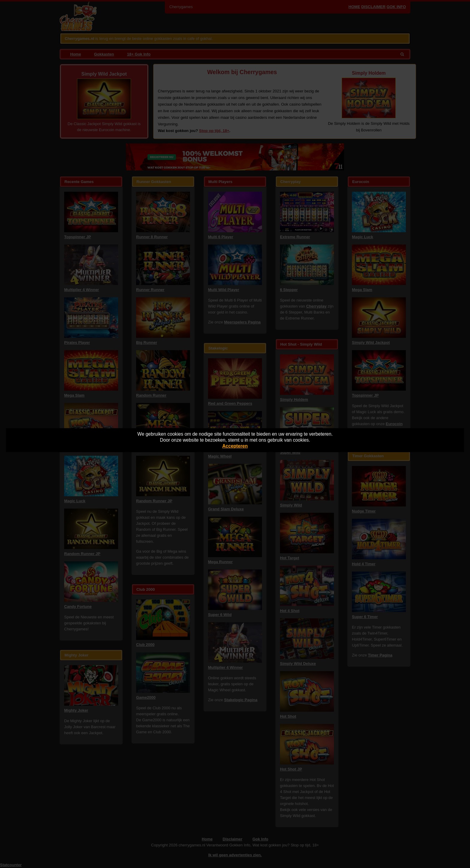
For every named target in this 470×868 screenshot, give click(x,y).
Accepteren (235, 446)
